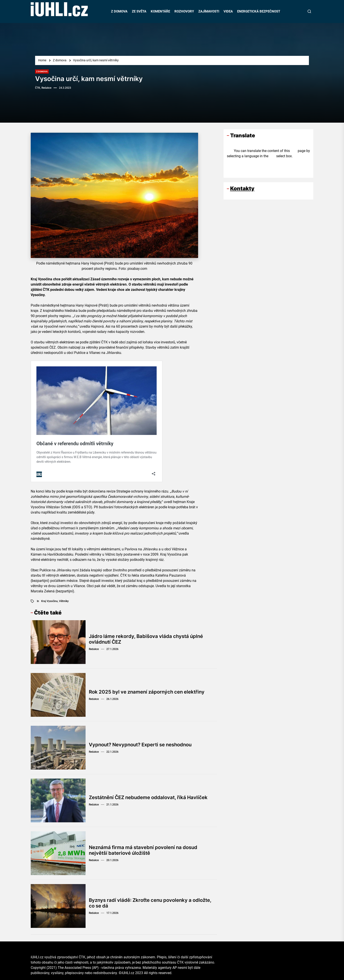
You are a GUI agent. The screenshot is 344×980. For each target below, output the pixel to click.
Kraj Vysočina (49, 601)
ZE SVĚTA (139, 11)
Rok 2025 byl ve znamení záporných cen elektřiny (147, 692)
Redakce (94, 649)
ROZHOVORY (184, 11)
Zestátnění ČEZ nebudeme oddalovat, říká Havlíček (148, 797)
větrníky (64, 601)
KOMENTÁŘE (160, 11)
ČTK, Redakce (43, 88)
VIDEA (228, 11)
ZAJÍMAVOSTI (209, 11)
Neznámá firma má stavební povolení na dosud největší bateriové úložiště (143, 850)
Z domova (42, 72)
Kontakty (242, 188)
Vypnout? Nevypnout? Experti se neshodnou (140, 745)
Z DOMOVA (119, 11)
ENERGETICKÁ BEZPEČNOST (259, 11)
